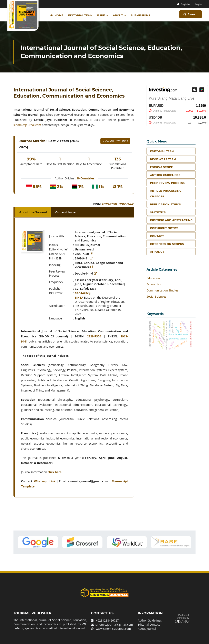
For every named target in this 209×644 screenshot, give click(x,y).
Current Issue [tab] (65, 212)
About (118, 15)
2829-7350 (110, 204)
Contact (157, 236)
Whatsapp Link (45, 481)
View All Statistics (115, 141)
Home (57, 15)
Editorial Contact (149, 625)
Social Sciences (156, 296)
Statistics (158, 212)
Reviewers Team (163, 159)
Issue (101, 15)
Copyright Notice (164, 228)
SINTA (79, 298)
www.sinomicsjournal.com (113, 629)
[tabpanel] (74, 357)
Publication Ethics (165, 204)
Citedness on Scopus (167, 244)
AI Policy (157, 252)
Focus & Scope (161, 167)
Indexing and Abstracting (171, 220)
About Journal (147, 629)
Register (186, 4)
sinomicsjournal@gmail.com (114, 625)
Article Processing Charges (166, 194)
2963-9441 (127, 204)
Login (198, 4)
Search (191, 14)
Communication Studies (162, 290)
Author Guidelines (165, 175)
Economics (154, 284)
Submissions (140, 15)
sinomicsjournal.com (27, 125)
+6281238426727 (107, 620)
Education (153, 278)
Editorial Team (80, 15)
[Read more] (91, 254)
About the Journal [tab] (33, 212)
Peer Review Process (167, 183)
